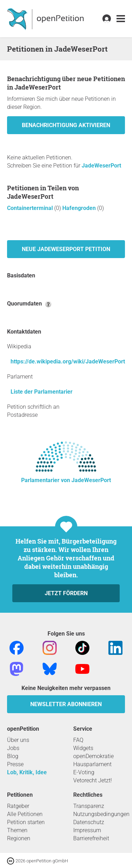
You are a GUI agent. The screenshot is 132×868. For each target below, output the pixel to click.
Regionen (19, 838)
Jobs (13, 748)
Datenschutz (89, 822)
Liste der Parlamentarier (42, 392)
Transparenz (89, 806)
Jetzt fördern (66, 593)
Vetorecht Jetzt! (93, 780)
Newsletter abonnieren (66, 704)
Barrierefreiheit (91, 838)
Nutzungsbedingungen (101, 814)
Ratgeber (18, 806)
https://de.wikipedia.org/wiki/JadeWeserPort (68, 361)
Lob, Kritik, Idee (27, 772)
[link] (121, 19)
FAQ (78, 740)
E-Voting (84, 772)
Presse (15, 764)
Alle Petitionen (25, 814)
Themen (17, 830)
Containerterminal (31, 208)
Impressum (87, 830)
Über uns (18, 740)
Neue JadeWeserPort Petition (66, 249)
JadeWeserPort (101, 166)
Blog (13, 756)
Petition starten (26, 822)
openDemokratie (93, 756)
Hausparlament (92, 764)
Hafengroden (80, 208)
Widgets (83, 748)
